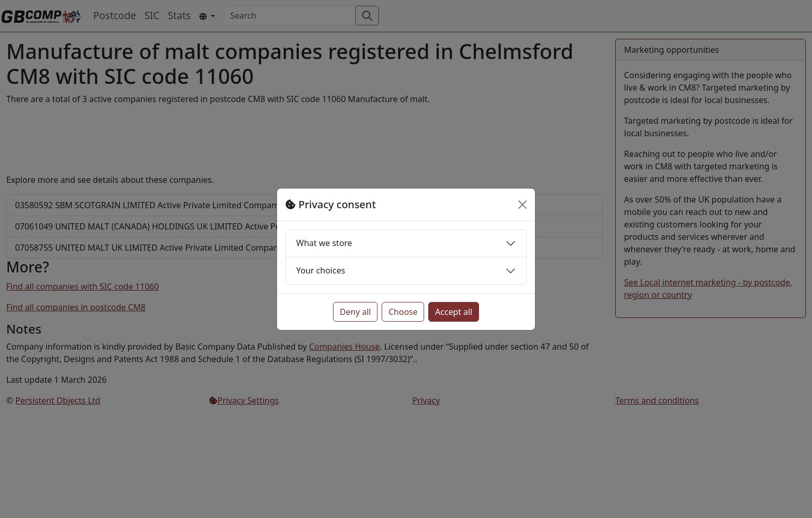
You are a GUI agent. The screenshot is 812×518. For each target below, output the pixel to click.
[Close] (523, 205)
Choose (403, 312)
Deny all (355, 312)
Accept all (454, 312)
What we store (324, 243)
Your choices (321, 270)
